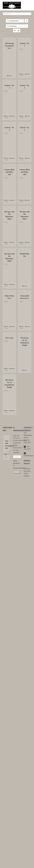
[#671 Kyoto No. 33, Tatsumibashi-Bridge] (9, 376)
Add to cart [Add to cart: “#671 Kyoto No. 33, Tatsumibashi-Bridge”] (7, 411)
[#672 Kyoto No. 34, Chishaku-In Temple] (25, 334)
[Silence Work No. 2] (9, 292)
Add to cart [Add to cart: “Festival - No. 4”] (7, 159)
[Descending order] (26, 21)
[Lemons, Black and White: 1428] (25, 165)
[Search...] (17, 14)
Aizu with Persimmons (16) (7, 445)
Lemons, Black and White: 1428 (25, 172)
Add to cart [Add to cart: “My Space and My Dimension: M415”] (22, 243)
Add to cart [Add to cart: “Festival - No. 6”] (22, 159)
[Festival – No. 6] (25, 123)
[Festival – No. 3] (25, 81)
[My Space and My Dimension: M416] (9, 249)
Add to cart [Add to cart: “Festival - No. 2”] (7, 117)
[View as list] (19, 30)
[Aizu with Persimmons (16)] (7, 437)
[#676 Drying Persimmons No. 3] (9, 39)
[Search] (4, 14)
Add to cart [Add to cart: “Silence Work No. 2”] (7, 327)
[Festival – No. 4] (9, 123)
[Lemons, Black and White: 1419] (9, 165)
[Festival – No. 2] (9, 81)
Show (12, 26)
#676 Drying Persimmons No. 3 (9, 46)
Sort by (13, 21)
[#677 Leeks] (9, 334)
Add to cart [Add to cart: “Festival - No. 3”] (22, 117)
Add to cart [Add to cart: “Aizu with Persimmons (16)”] (6, 456)
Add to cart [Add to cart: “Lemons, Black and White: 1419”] (7, 201)
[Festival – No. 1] (25, 39)
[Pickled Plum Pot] (25, 249)
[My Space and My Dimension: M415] (25, 207)
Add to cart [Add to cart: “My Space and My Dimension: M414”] (7, 243)
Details (10, 76)
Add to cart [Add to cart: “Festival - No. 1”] (22, 75)
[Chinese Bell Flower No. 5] (25, 292)
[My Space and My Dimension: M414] (9, 207)
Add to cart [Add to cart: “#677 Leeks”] (7, 369)
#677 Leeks (9, 338)
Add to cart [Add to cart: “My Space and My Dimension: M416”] (7, 285)
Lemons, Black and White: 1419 (9, 172)
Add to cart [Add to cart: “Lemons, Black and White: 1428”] (22, 201)
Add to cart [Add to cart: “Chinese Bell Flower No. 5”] (22, 327)
